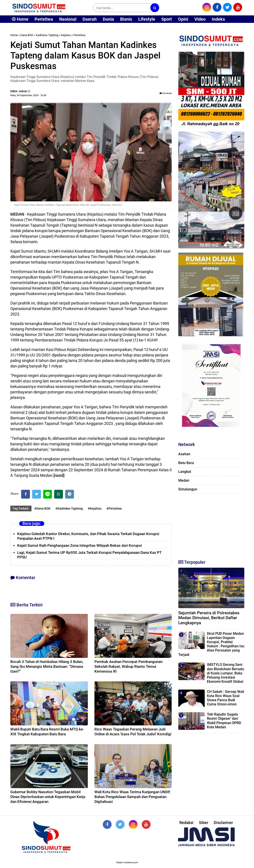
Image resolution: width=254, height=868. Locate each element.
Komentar (166, 93)
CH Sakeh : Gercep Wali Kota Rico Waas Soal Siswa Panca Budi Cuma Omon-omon (225, 698)
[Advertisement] (211, 525)
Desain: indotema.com (127, 862)
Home (20, 19)
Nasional (68, 19)
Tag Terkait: (21, 508)
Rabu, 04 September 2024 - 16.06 (28, 95)
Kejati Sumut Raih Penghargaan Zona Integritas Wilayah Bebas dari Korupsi (79, 545)
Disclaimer (223, 823)
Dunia (108, 19)
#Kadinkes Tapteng (69, 508)
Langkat (185, 472)
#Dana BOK (42, 508)
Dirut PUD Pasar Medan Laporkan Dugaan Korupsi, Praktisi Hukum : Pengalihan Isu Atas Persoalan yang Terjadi (211, 644)
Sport (167, 19)
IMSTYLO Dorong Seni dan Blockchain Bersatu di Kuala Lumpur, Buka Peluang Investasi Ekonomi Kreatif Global (225, 673)
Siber (204, 823)
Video (200, 19)
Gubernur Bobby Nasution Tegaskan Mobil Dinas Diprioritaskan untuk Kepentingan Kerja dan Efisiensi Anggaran (48, 797)
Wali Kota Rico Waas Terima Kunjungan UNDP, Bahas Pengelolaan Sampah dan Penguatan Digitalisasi (132, 797)
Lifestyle (147, 19)
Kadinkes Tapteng (47, 35)
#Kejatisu (95, 508)
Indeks (218, 19)
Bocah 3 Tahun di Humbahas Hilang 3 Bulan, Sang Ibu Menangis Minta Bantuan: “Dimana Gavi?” (47, 666)
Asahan (184, 454)
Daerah (90, 19)
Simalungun (188, 489)
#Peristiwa (114, 508)
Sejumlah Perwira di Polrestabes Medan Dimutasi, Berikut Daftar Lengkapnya (209, 618)
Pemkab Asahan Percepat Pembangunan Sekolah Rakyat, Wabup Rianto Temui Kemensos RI (128, 666)
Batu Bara (186, 463)
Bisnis (126, 19)
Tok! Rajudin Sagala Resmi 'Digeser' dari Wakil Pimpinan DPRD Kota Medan (224, 721)
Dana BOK (27, 35)
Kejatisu (66, 35)
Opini (183, 19)
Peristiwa (44, 19)
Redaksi (186, 823)
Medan (184, 480)
